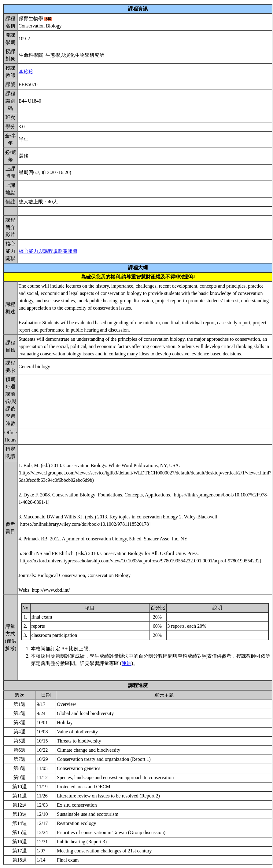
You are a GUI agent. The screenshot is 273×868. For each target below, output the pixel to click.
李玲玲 (26, 72)
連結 (127, 663)
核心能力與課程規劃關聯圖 (48, 251)
